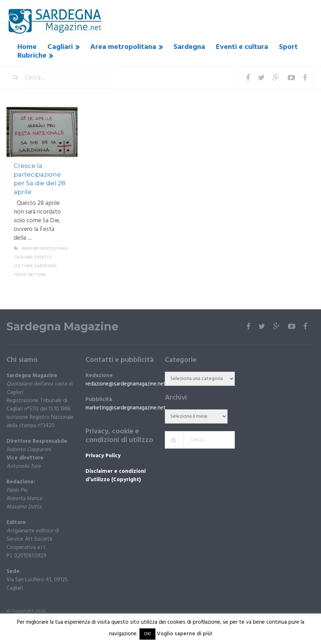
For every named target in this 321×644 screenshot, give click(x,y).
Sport (288, 47)
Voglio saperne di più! (185, 634)
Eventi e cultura (242, 47)
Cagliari (60, 47)
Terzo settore (30, 275)
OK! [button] (147, 634)
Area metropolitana (123, 47)
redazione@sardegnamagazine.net (126, 384)
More (66, 284)
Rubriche (32, 56)
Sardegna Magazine (62, 327)
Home (27, 47)
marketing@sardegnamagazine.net (126, 408)
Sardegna (189, 47)
